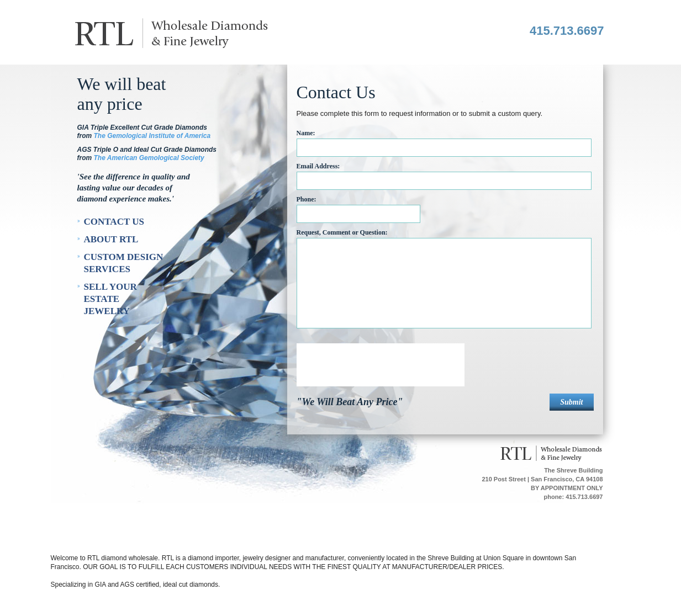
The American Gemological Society (149, 158)
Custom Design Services (124, 263)
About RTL (111, 239)
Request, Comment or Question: (342, 232)
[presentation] (381, 365)
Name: (306, 133)
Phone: (307, 199)
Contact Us (114, 222)
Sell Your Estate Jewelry (110, 299)
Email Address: (318, 166)
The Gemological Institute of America (152, 136)
